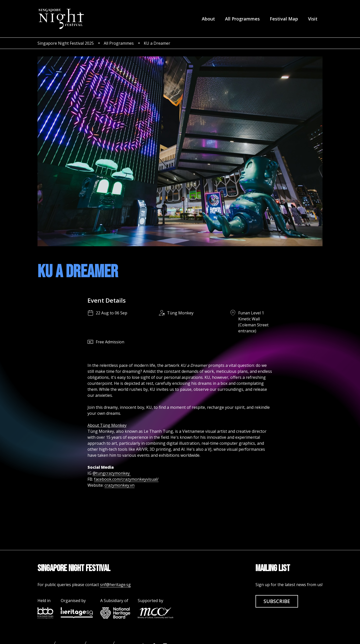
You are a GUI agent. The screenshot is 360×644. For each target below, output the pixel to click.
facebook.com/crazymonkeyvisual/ (126, 479)
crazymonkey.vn (119, 485)
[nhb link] (115, 613)
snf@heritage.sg (115, 585)
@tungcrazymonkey (112, 473)
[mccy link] (155, 613)
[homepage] (61, 19)
